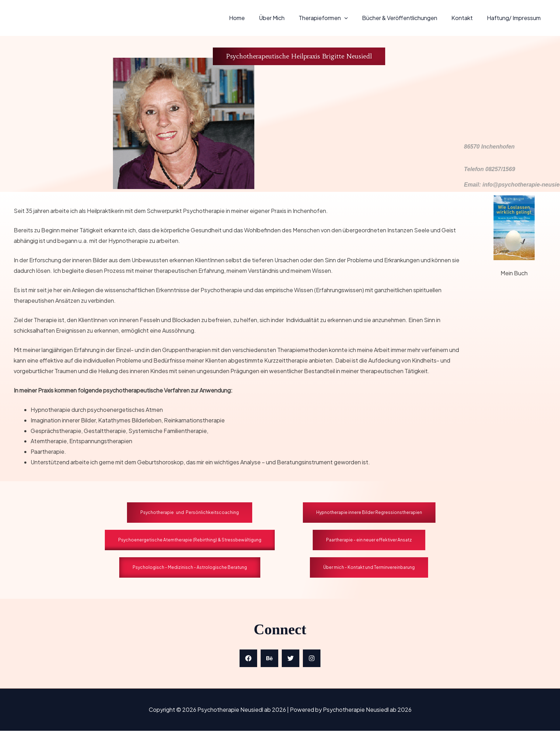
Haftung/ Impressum (515, 18)
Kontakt (466, 18)
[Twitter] (291, 658)
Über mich (284, 18)
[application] (354, 18)
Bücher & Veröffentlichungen (407, 18)
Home (252, 18)
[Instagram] (312, 658)
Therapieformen (333, 18)
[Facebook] (248, 658)
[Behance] (269, 658)
